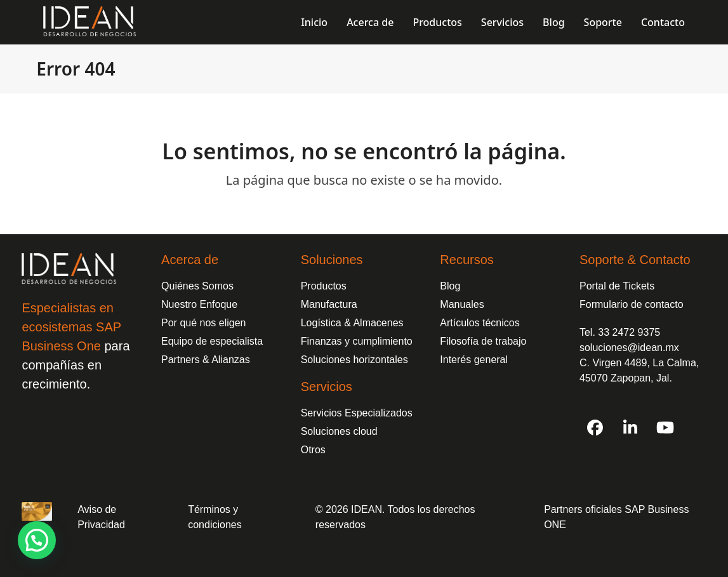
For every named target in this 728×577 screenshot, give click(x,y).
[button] (37, 540)
